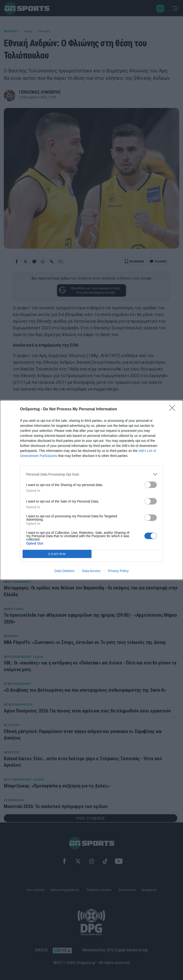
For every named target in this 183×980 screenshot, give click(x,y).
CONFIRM (57, 554)
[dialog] (91, 490)
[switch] (151, 485)
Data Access (91, 571)
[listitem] (91, 474)
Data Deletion (64, 571)
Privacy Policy (118, 571)
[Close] (174, 409)
